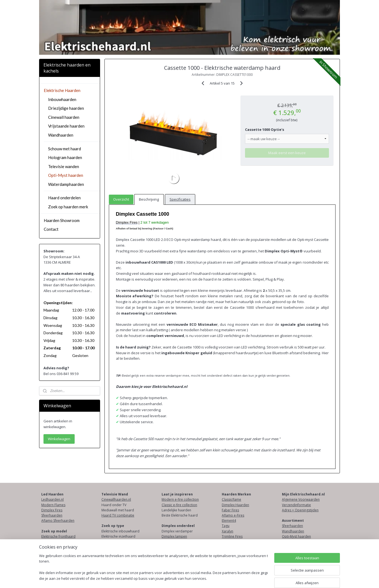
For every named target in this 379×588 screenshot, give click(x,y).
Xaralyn (228, 531)
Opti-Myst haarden (66, 175)
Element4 (229, 521)
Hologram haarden (65, 157)
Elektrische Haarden (62, 90)
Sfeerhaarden (52, 515)
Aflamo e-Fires (233, 515)
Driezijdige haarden (66, 108)
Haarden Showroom (62, 220)
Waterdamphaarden (66, 184)
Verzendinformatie (296, 505)
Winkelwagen (59, 439)
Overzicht (121, 199)
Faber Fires (230, 510)
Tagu (226, 526)
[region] (153, 568)
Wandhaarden (61, 135)
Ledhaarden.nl (53, 499)
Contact (51, 229)
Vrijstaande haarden (66, 126)
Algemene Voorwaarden (301, 499)
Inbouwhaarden (62, 99)
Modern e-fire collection (180, 499)
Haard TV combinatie (118, 515)
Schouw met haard (65, 149)
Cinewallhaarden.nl (116, 499)
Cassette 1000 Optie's (265, 129)
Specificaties (180, 199)
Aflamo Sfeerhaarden (58, 521)
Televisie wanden (64, 166)
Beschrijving (149, 199)
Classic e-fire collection (179, 505)
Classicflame (231, 499)
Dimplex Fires (52, 510)
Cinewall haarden (64, 117)
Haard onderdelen (64, 198)
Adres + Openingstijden (300, 510)
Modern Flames (53, 505)
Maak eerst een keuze (287, 153)
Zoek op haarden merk (68, 207)
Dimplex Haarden (235, 505)
